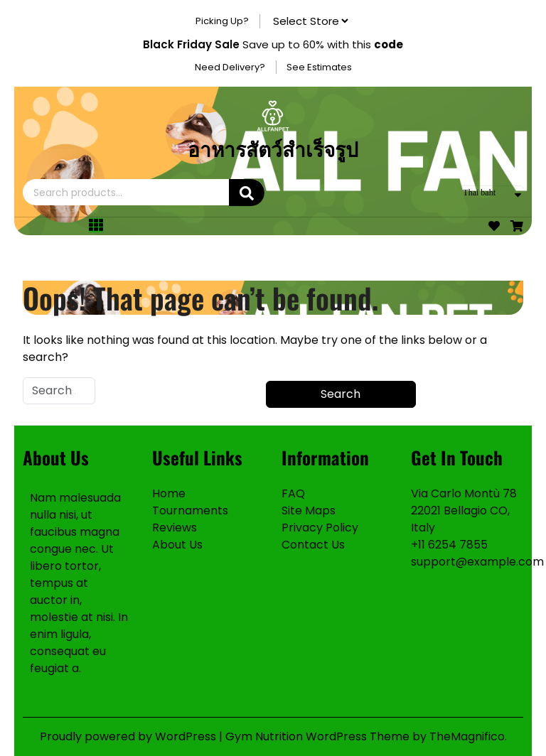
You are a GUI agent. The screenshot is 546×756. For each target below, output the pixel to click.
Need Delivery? (230, 67)
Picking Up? (222, 21)
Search (247, 193)
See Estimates (319, 67)
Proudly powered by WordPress (129, 736)
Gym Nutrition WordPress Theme (319, 736)
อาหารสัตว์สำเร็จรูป (273, 148)
